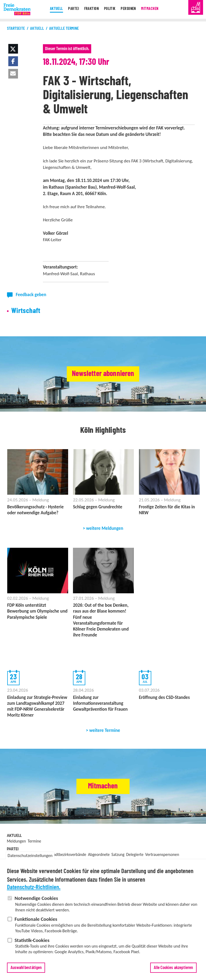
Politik (110, 9)
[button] (13, 49)
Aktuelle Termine (64, 28)
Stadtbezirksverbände (68, 854)
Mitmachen (155, 9)
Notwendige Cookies (36, 901)
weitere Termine (105, 730)
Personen (131, 9)
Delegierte (135, 854)
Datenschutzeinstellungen (30, 858)
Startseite (16, 28)
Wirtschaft (26, 311)
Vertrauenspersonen (162, 854)
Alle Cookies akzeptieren (173, 970)
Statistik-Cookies (32, 942)
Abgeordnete (99, 854)
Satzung (118, 854)
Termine (34, 841)
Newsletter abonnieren (103, 374)
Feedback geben (31, 295)
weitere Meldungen (105, 528)
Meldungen (16, 841)
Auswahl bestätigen (26, 970)
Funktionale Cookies (36, 921)
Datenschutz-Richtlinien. (34, 890)
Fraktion (89, 9)
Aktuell (50, 9)
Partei (69, 9)
